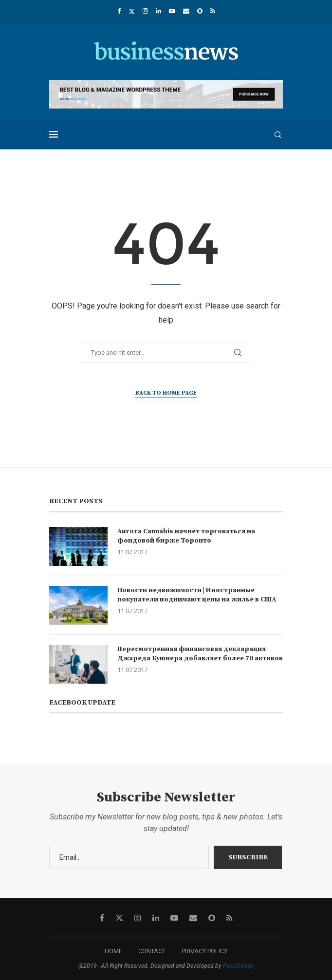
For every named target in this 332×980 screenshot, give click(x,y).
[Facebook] (119, 11)
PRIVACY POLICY (204, 951)
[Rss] (213, 11)
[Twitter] (132, 11)
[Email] (186, 11)
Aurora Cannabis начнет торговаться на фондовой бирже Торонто (186, 536)
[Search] (278, 135)
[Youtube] (172, 11)
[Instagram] (145, 11)
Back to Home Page (166, 393)
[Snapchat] (200, 11)
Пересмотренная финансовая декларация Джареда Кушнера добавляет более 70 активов (200, 654)
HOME (113, 951)
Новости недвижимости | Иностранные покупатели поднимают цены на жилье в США (197, 595)
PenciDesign (239, 966)
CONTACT (152, 951)
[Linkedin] (158, 11)
